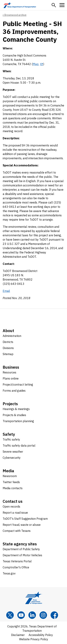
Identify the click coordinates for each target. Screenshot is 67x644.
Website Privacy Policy (34, 639)
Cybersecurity (12, 458)
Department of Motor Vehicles (22, 555)
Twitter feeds (11, 482)
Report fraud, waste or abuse (22, 525)
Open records (11, 506)
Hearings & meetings (16, 409)
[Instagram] (43, 615)
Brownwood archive (15, 15)
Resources (9, 372)
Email (6, 291)
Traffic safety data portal (19, 446)
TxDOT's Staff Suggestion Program (25, 519)
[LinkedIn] (32, 615)
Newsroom (10, 476)
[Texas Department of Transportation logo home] (20, 5)
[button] (54, 5)
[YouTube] (21, 615)
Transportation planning (18, 421)
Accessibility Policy (41, 635)
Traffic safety (11, 439)
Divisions (8, 348)
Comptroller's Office (16, 567)
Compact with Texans (17, 531)
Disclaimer (18, 635)
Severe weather (13, 452)
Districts (8, 342)
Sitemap (8, 354)
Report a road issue (15, 513)
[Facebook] (54, 615)
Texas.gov (9, 573)
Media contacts (13, 488)
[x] (10, 615)
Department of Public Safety (21, 549)
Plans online (11, 378)
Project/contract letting (18, 385)
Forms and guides (14, 391)
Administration (12, 336)
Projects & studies (14, 415)
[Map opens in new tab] (38, 64)
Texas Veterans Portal (17, 561)
